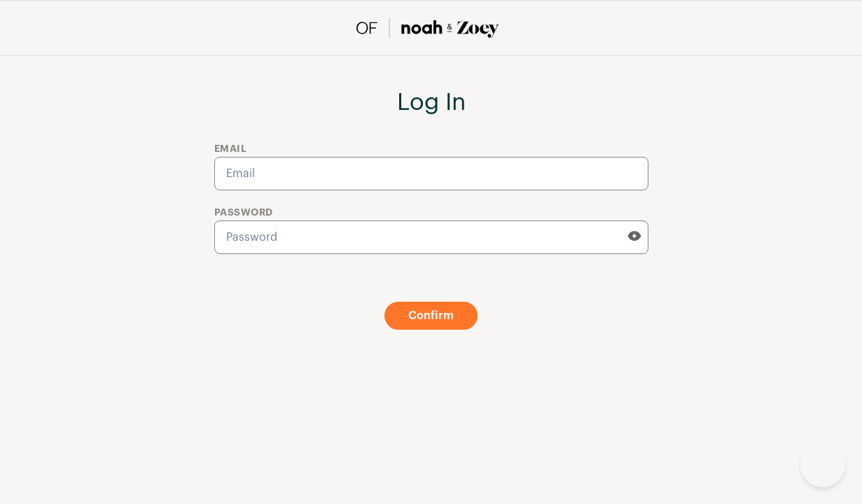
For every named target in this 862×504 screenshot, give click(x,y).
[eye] (634, 236)
